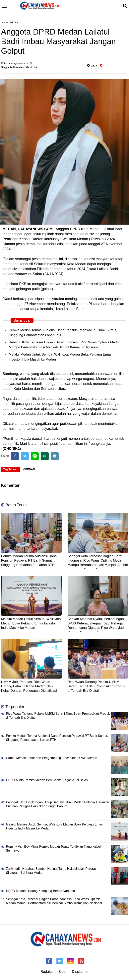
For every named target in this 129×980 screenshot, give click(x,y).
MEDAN (14, 22)
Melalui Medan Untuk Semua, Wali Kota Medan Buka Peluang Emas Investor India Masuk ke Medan (31, 623)
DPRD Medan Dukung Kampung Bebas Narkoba (40, 891)
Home (5, 22)
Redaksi (47, 972)
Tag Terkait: (11, 469)
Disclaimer (80, 972)
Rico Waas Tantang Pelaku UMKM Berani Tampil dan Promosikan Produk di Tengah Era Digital (96, 686)
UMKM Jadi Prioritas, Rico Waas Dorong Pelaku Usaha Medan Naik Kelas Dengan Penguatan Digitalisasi (29, 686)
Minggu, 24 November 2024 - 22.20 (19, 67)
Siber (63, 972)
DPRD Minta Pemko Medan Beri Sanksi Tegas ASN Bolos (47, 780)
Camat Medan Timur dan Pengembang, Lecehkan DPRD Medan (52, 758)
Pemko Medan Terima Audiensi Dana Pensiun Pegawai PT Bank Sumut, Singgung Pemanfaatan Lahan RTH (29, 560)
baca (92, 65)
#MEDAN (29, 469)
